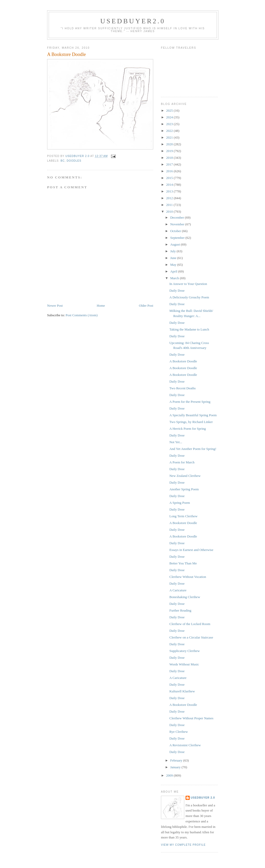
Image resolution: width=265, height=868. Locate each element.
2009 (170, 775)
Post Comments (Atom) (82, 315)
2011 (170, 205)
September (178, 238)
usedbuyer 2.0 (203, 798)
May (174, 265)
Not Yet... (176, 442)
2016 (170, 171)
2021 (170, 137)
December (178, 217)
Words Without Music (184, 664)
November (178, 224)
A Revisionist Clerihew (185, 745)
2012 (170, 198)
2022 (170, 131)
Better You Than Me (183, 563)
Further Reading (180, 610)
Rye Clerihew (178, 732)
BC (63, 161)
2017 (170, 164)
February (177, 760)
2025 (170, 110)
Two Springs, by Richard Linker (191, 422)
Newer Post (55, 306)
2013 (170, 191)
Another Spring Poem (184, 489)
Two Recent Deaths (182, 388)
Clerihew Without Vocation (188, 577)
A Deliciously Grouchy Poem (189, 297)
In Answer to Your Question (188, 284)
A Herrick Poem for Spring (187, 429)
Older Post (146, 306)
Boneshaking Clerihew (185, 597)
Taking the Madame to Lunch (189, 329)
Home (101, 306)
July (174, 251)
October (176, 231)
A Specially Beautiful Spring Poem (193, 415)
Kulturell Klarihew (182, 691)
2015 (170, 178)
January (176, 767)
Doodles (74, 161)
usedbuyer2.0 (133, 21)
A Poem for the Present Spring (190, 402)
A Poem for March (182, 462)
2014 (170, 185)
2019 (170, 151)
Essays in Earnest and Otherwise (191, 550)
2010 (170, 211)
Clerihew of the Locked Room (190, 624)
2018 (170, 158)
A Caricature (178, 590)
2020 (170, 144)
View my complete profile (183, 845)
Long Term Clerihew (183, 516)
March (175, 278)
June (174, 258)
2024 (170, 117)
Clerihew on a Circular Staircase (191, 637)
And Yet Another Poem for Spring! (193, 449)
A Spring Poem (179, 503)
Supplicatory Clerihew (184, 651)
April (174, 271)
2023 (170, 124)
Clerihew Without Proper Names (191, 718)
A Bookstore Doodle (183, 361)
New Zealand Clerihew (185, 476)
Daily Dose (177, 290)
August (176, 244)
